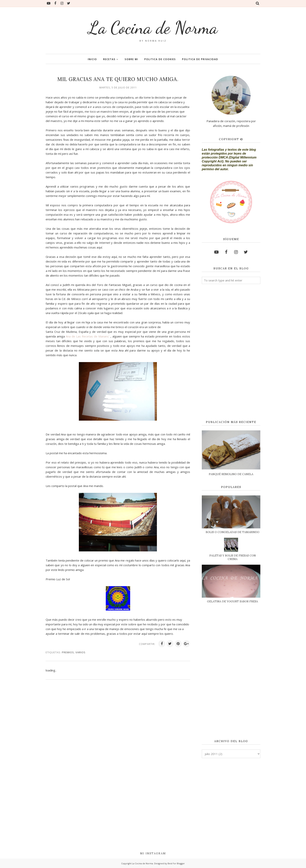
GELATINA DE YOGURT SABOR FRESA (233, 601)
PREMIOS (68, 652)
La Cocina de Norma (153, 28)
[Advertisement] (231, 352)
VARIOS (81, 652)
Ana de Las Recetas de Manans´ (88, 336)
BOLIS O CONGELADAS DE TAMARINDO (233, 532)
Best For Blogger (176, 863)
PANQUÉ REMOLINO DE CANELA (231, 474)
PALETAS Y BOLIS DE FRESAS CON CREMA (233, 557)
